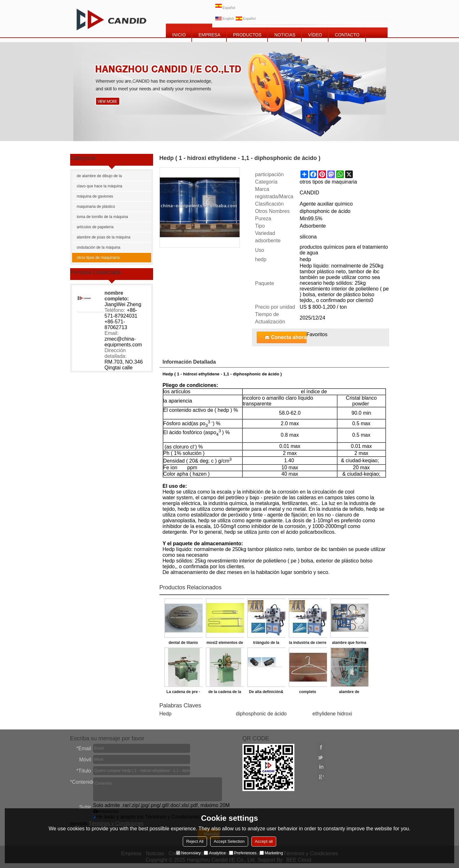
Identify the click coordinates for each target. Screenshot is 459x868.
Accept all (264, 841)
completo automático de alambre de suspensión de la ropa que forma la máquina (308, 693)
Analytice (215, 853)
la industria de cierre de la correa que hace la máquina (308, 644)
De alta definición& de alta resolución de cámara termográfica (266, 693)
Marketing (271, 853)
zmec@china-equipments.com (123, 342)
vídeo (315, 35)
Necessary (188, 853)
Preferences (243, 853)
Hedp (166, 714)
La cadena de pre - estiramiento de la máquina (183, 693)
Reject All (195, 841)
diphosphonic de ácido (261, 714)
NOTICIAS (285, 35)
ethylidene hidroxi (333, 714)
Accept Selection (229, 841)
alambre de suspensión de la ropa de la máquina (349, 693)
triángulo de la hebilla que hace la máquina (266, 644)
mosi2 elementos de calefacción (225, 644)
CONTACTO (347, 35)
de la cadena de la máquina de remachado (225, 693)
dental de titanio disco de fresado (183, 644)
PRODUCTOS (247, 35)
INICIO (179, 35)
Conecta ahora (289, 337)
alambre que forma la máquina (349, 644)
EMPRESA (209, 35)
